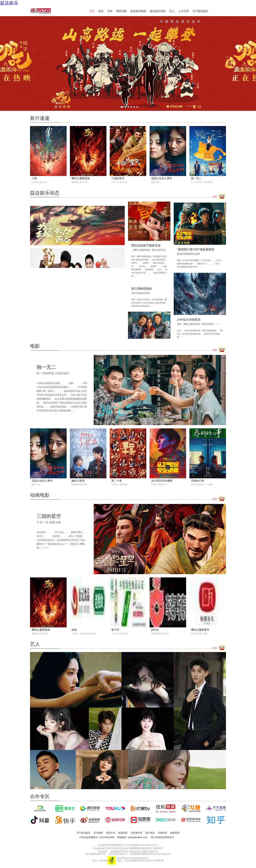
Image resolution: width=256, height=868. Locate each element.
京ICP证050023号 (118, 854)
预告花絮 (121, 11)
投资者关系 (136, 833)
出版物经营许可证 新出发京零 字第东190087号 (134, 852)
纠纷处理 (162, 833)
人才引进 (184, 11)
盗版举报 (175, 833)
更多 (219, 197)
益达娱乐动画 (158, 11)
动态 (101, 11)
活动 (110, 11)
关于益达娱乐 (200, 11)
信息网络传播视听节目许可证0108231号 (151, 854)
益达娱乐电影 (138, 11)
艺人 (172, 11)
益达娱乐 (9, 3)
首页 (92, 11)
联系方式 (111, 833)
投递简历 (123, 833)
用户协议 (150, 833)
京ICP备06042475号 (96, 854)
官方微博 (98, 833)
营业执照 (103, 852)
